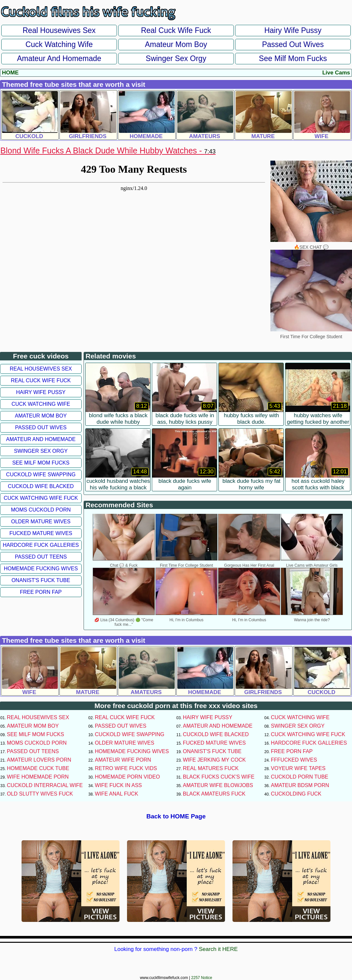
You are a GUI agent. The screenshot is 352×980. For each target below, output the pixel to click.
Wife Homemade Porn (38, 777)
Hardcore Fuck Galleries (41, 545)
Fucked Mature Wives (41, 533)
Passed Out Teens (41, 557)
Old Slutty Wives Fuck (40, 794)
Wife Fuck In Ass (119, 785)
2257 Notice (202, 978)
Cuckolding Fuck (296, 794)
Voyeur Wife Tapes (298, 768)
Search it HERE (218, 949)
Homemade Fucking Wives (41, 569)
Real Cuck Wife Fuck (176, 30)
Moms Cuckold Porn (41, 510)
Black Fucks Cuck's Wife (219, 777)
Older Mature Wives (41, 522)
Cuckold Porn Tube (300, 777)
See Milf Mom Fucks (293, 58)
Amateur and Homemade (59, 58)
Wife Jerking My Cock (214, 760)
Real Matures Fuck (211, 768)
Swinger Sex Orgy (176, 58)
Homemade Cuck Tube (38, 768)
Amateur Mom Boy (176, 44)
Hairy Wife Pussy (293, 30)
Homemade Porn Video (128, 777)
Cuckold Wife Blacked (41, 486)
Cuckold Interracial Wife (45, 785)
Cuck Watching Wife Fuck (41, 498)
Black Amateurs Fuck (214, 794)
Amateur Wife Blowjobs (218, 785)
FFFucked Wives (294, 760)
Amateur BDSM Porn (300, 785)
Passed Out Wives (293, 44)
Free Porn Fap (41, 592)
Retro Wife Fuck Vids (126, 768)
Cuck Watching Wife (59, 44)
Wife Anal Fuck (117, 794)
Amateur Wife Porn (123, 760)
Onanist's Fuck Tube (41, 580)
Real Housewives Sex (59, 30)
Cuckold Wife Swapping (41, 474)
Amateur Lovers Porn (39, 760)
